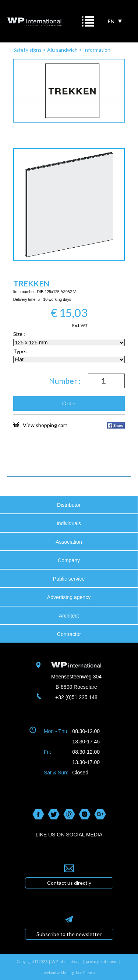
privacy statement (102, 962)
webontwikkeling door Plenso (69, 973)
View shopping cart (40, 425)
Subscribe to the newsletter (69, 934)
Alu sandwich (62, 50)
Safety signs (27, 50)
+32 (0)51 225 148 (76, 697)
